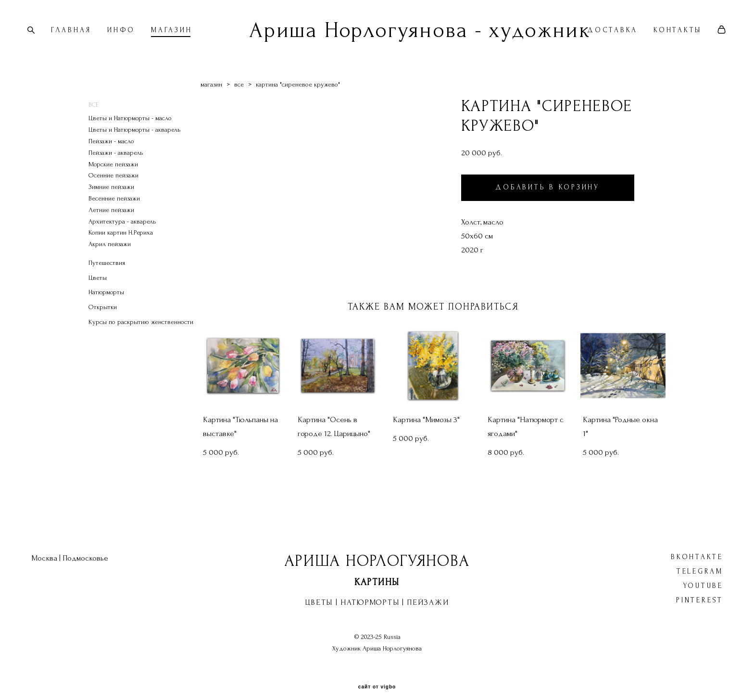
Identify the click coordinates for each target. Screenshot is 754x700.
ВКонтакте (697, 547)
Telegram (700, 562)
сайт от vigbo (377, 677)
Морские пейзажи (113, 174)
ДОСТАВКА (606, 35)
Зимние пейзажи (111, 197)
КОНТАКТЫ (671, 35)
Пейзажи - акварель (116, 162)
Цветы (98, 287)
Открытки (103, 317)
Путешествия (107, 272)
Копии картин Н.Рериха (121, 243)
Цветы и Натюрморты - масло (130, 128)
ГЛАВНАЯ (77, 35)
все (239, 94)
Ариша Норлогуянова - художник (377, 35)
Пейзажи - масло (111, 151)
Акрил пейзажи (110, 254)
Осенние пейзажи (113, 185)
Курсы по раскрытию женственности (141, 332)
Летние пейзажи (111, 219)
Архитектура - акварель (122, 231)
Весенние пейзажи (114, 208)
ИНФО (127, 35)
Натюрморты (106, 302)
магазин (211, 94)
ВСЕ (94, 114)
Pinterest (700, 591)
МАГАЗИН (178, 35)
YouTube (703, 576)
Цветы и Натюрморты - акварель (135, 140)
